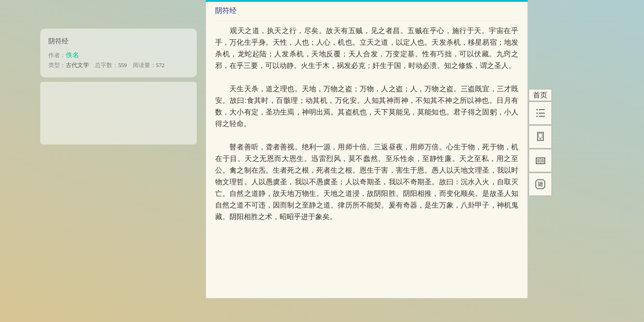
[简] (540, 184)
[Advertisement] (119, 110)
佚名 (72, 55)
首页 (540, 95)
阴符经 (58, 41)
